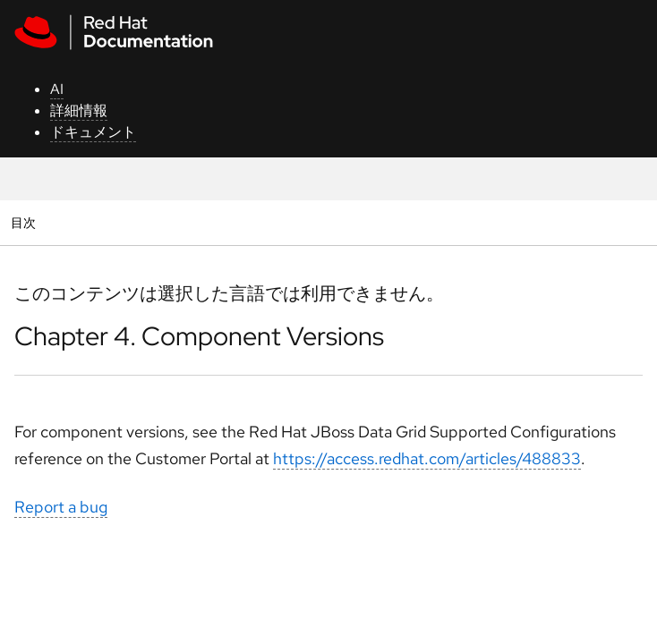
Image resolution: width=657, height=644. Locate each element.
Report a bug (61, 507)
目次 (26, 222)
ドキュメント (93, 132)
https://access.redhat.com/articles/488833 (427, 458)
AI (57, 89)
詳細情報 (79, 110)
